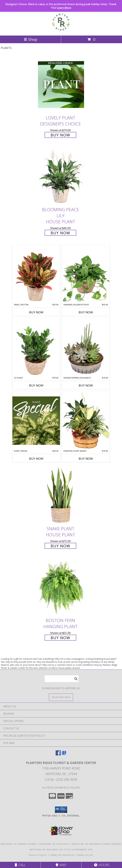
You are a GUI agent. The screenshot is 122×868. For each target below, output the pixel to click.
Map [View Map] (61, 865)
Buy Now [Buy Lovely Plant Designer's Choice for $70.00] (60, 135)
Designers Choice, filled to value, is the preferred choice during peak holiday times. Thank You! (61, 6)
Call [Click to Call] (20, 865)
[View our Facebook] (58, 754)
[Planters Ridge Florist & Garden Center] (61, 31)
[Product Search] (62, 679)
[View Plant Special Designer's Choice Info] (36, 420)
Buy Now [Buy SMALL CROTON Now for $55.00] (36, 312)
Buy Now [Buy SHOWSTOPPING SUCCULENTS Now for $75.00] (86, 385)
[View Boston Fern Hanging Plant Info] (61, 587)
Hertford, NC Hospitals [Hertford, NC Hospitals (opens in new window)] (54, 844)
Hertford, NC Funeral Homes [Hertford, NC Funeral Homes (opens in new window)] (19, 844)
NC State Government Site (76, 850)
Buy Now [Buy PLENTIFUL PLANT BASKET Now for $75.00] (86, 459)
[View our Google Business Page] (64, 754)
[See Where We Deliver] (61, 697)
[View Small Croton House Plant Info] (36, 274)
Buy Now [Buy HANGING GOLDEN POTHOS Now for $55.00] (86, 312)
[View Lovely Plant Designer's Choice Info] (61, 84)
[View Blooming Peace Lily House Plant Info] (61, 176)
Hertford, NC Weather (43, 850)
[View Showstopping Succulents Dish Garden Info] (86, 347)
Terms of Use (85, 855)
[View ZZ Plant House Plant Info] (36, 347)
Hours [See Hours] (102, 865)
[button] (61, 810)
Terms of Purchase (62, 855)
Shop (30, 39)
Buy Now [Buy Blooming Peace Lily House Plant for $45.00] (60, 233)
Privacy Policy (38, 855)
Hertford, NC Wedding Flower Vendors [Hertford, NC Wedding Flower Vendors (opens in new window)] (97, 844)
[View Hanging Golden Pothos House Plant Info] (86, 274)
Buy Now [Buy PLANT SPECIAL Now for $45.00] (36, 459)
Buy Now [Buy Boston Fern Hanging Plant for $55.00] (60, 638)
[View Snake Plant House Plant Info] (61, 495)
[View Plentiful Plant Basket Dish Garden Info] (86, 420)
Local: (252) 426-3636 (61, 779)
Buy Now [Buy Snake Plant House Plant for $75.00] (60, 546)
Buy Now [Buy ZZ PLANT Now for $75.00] (36, 385)
